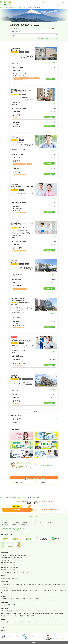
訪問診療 (54, 584)
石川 (15, 558)
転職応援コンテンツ (28, 522)
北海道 (10, 555)
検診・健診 (41, 584)
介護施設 (50, 590)
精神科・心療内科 (54, 613)
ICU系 (21, 584)
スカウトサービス (16, 522)
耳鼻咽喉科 (38, 613)
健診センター (56, 590)
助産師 (17, 578)
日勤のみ (10, 605)
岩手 (16, 555)
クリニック (32, 590)
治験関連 (63, 584)
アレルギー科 (25, 616)
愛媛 (11, 570)
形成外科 (20, 613)
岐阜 (8, 562)
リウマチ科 (8, 616)
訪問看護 (29, 584)
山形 (25, 555)
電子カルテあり (62, 622)
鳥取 (11, 567)
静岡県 (19, 7)
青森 (13, 555)
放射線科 (61, 613)
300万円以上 (4, 599)
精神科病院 (26, 590)
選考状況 (25, 520)
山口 (17, 567)
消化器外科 (4, 613)
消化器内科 (24, 611)
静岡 (11, 562)
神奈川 (9, 560)
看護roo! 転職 (13, 7)
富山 (12, 558)
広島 (5, 567)
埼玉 (12, 560)
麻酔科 (3, 616)
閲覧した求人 (4, 522)
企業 (2, 593)
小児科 (25, 613)
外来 (5, 584)
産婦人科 (29, 613)
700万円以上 (31, 599)
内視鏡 (58, 584)
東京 (5, 560)
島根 (14, 567)
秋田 (22, 555)
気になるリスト (60, 520)
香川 (8, 570)
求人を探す (37, 520)
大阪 (5, 565)
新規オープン (4, 622)
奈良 (17, 565)
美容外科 (3, 611)
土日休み (16, 622)
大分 (20, 572)
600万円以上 (24, 599)
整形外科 (15, 613)
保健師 (13, 578)
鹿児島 (27, 572)
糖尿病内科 (46, 611)
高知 (14, 570)
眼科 (33, 613)
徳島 (5, 570)
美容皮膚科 (9, 611)
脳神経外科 (10, 613)
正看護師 (3, 578)
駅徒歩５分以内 (23, 622)
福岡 (8, 572)
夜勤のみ (15, 605)
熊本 (17, 572)
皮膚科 (43, 613)
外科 (50, 611)
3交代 (6, 605)
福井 (18, 558)
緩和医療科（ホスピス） (35, 616)
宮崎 (23, 572)
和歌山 (21, 565)
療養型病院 (20, 590)
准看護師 (8, 578)
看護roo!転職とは (5, 520)
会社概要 (3, 628)
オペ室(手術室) (11, 584)
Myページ (14, 520)
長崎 (14, 572)
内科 (13, 611)
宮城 (19, 555)
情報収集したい (42, 482)
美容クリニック (39, 590)
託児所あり (45, 622)
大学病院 (8, 590)
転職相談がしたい (18, 482)
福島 (28, 555)
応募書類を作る (49, 520)
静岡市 (24, 7)
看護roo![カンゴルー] (4, 7)
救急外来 (17, 584)
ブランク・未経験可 (53, 622)
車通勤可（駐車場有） (32, 622)
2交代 (2, 605)
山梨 (21, 558)
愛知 (5, 562)
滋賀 (14, 565)
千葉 (15, 560)
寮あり (40, 622)
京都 (8, 565)
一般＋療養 (14, 590)
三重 (14, 562)
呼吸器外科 (55, 611)
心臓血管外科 (61, 611)
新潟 (9, 558)
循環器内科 (30, 611)
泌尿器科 (47, 613)
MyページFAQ (49, 522)
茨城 (18, 560)
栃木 (21, 560)
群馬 (24, 560)
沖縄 (30, 572)
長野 (24, 558)
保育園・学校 (48, 584)
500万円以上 (17, 599)
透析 (25, 584)
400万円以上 (11, 599)
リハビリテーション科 (16, 616)
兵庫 (11, 565)
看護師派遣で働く (38, 522)
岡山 (8, 567)
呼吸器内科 (18, 611)
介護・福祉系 (35, 584)
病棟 (2, 584)
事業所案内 (4, 630)
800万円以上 (38, 599)
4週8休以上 (11, 622)
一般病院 (3, 590)
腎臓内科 (40, 611)
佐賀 (11, 572)
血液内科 (35, 611)
